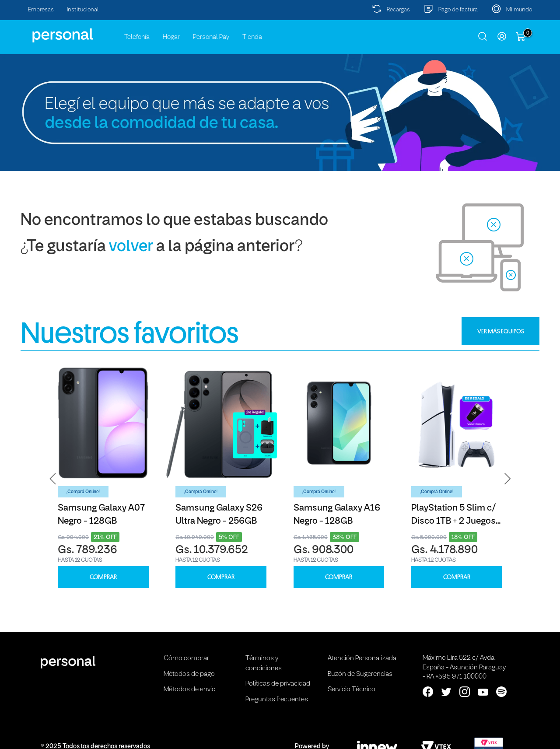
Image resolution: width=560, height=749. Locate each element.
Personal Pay (211, 37)
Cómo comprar (186, 658)
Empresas (41, 10)
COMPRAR (103, 577)
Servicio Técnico (352, 689)
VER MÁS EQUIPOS (501, 331)
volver (131, 247)
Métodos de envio (190, 689)
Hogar (171, 37)
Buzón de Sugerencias (360, 674)
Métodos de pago (189, 674)
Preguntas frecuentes (277, 700)
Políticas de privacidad (278, 684)
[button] (53, 479)
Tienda (252, 37)
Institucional (83, 10)
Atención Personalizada (362, 658)
